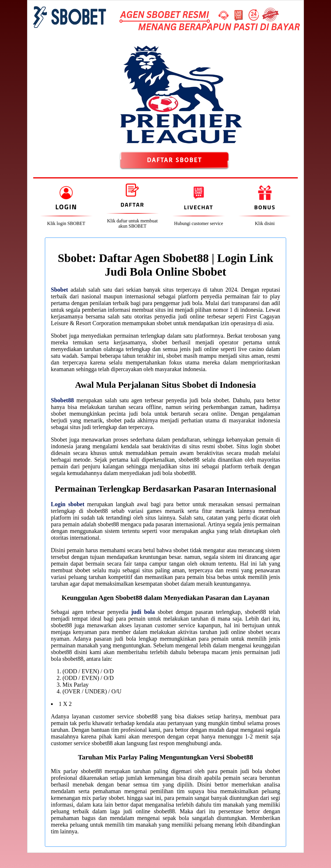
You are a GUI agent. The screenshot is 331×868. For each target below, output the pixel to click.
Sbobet (60, 290)
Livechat (198, 207)
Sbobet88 (62, 400)
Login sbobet (68, 504)
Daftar (132, 204)
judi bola (143, 612)
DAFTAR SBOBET (174, 160)
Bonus (265, 207)
